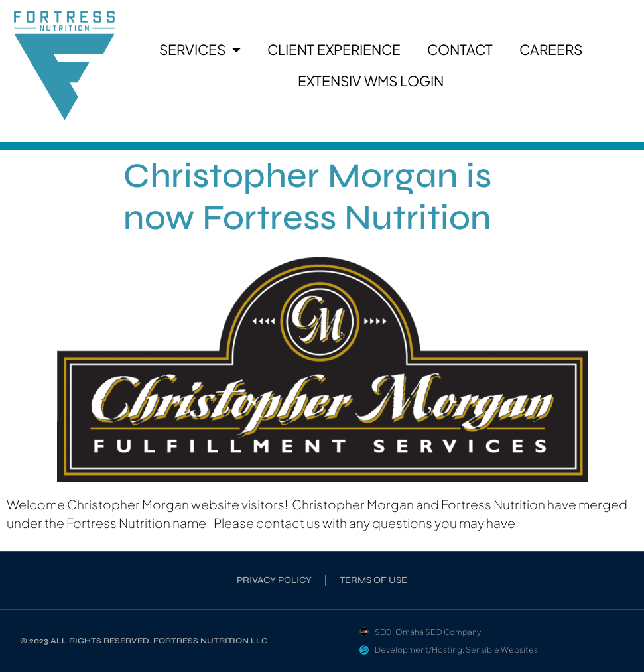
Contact (460, 49)
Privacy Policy (274, 580)
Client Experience (334, 49)
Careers (551, 49)
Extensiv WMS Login (371, 81)
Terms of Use (373, 580)
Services (200, 50)
